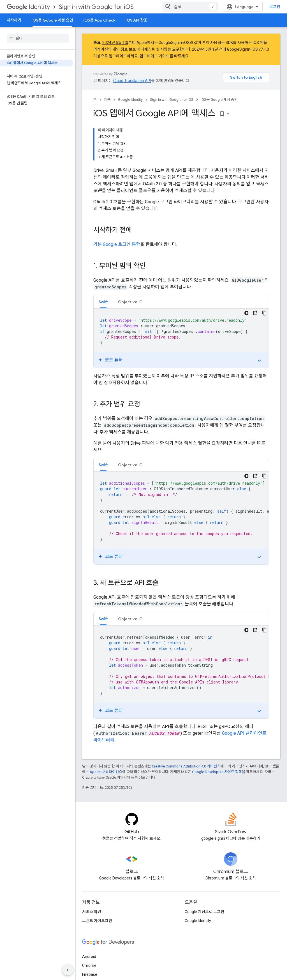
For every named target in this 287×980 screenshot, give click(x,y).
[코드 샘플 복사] (264, 313)
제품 (107, 100)
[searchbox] (38, 38)
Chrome (89, 965)
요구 (176, 49)
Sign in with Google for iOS (96, 7)
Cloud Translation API (132, 81)
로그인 (275, 7)
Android (89, 956)
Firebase (90, 974)
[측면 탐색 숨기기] (68, 970)
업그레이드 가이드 (155, 56)
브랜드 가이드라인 (97, 921)
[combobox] (190, 7)
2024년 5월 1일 (115, 43)
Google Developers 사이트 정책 (217, 772)
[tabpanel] (181, 338)
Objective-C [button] (130, 302)
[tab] (103, 302)
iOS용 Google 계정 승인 (219, 100)
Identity (28, 7)
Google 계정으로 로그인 (204, 912)
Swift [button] (103, 302)
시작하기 (14, 20)
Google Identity (130, 100)
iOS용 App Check (99, 20)
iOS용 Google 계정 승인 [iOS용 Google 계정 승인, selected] (52, 20)
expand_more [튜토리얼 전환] (259, 361)
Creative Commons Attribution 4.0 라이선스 (186, 766)
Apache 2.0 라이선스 (106, 772)
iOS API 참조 (136, 20)
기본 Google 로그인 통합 (117, 244)
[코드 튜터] (255, 313)
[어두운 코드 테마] (246, 313)
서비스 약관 (92, 912)
